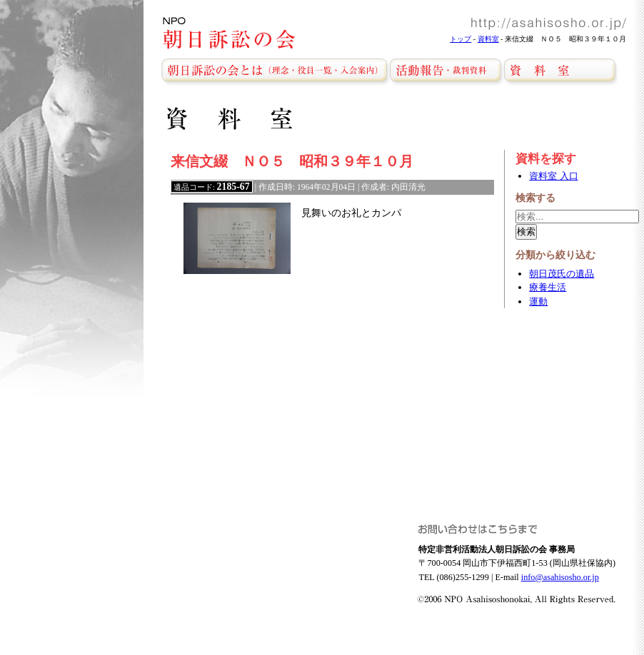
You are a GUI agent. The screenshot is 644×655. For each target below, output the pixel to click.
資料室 (488, 39)
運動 (538, 301)
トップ (461, 39)
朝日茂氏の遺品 (562, 274)
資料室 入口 (553, 176)
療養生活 (548, 287)
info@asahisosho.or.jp (560, 577)
